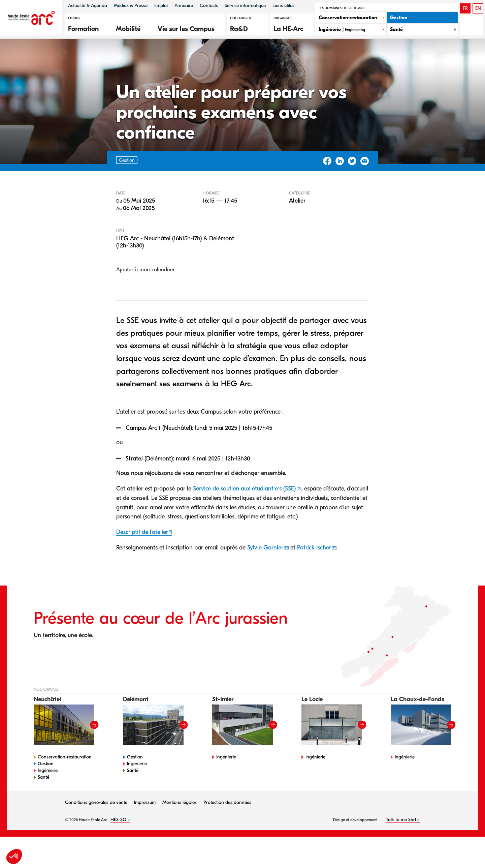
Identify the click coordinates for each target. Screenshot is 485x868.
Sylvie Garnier (265, 569)
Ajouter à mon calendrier (145, 291)
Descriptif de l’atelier (142, 554)
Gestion (46, 785)
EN (478, 8)
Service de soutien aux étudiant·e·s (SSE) (244, 510)
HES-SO (118, 841)
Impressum (145, 824)
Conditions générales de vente (96, 824)
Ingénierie (48, 792)
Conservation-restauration (65, 778)
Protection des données (227, 824)
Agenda (71, 57)
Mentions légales (180, 824)
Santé (43, 798)
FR (465, 8)
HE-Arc (45, 57)
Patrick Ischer (314, 569)
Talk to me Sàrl (401, 841)
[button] (87, 28)
